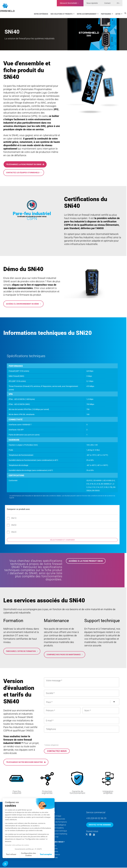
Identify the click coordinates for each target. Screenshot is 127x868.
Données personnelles (114, 862)
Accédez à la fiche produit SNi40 (86, 554)
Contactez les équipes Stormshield (24, 169)
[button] (5, 864)
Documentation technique (57, 820)
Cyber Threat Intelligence (56, 814)
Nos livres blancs (53, 843)
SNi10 (14, 511)
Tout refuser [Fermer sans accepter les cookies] (11, 854)
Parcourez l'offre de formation (22, 644)
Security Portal (53, 826)
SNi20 (14, 525)
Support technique (54, 805)
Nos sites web (52, 846)
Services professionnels (56, 808)
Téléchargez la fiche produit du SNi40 (25, 163)
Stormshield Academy (55, 817)
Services (51, 801)
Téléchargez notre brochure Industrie (26, 752)
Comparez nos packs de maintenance (65, 647)
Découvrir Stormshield (68, 3)
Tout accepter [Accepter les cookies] (46, 854)
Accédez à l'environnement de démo (23, 298)
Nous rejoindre (92, 3)
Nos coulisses (52, 837)
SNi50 (14, 518)
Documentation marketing (57, 823)
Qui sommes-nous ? (56, 831)
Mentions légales (91, 862)
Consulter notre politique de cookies (17, 845)
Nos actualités (53, 840)
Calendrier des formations (57, 811)
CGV (102, 862)
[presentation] (63, 730)
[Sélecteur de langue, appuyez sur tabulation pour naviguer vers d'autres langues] (117, 3)
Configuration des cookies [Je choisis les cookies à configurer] (29, 854)
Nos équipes (52, 834)
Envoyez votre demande (100, 814)
